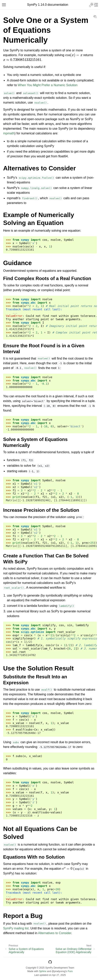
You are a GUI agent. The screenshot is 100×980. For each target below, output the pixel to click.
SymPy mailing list (16, 928)
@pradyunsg (59, 971)
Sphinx (43, 971)
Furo (70, 971)
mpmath (9, 133)
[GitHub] (50, 963)
